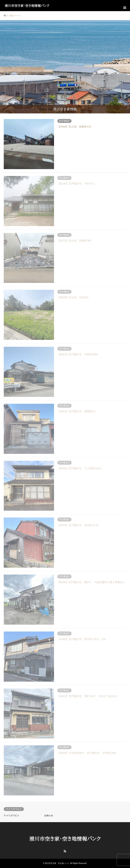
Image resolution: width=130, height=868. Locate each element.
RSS (65, 851)
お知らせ (49, 815)
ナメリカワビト (12, 815)
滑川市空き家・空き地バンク (57, 863)
